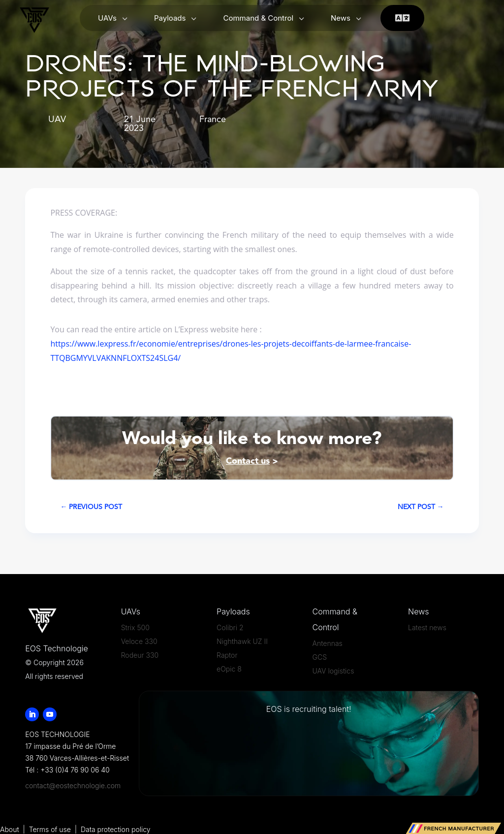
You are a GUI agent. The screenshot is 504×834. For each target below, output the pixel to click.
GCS (320, 657)
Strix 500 (135, 627)
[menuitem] (114, 18)
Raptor (227, 655)
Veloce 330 (139, 641)
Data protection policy (116, 829)
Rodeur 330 (140, 655)
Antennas (328, 643)
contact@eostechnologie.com (73, 786)
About (10, 829)
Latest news (427, 627)
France (213, 120)
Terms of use (51, 829)
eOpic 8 (229, 669)
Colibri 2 (230, 627)
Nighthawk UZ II (242, 641)
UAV (57, 120)
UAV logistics (333, 671)
